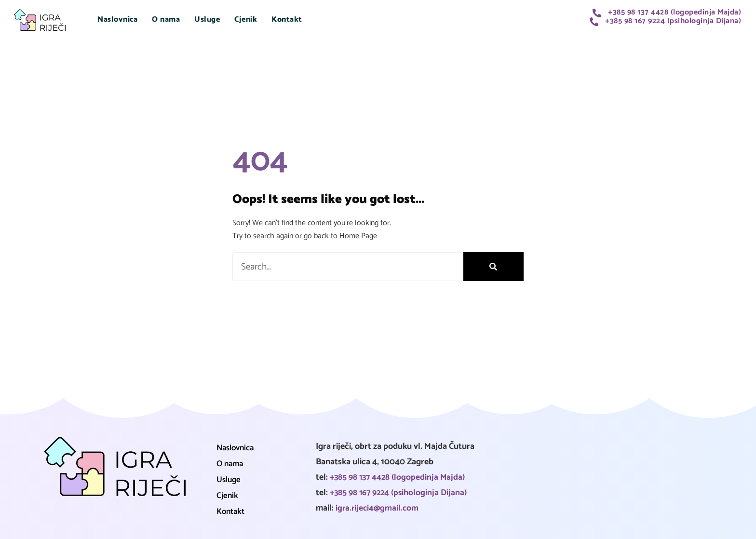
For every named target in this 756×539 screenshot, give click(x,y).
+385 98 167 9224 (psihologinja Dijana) (400, 493)
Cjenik (246, 20)
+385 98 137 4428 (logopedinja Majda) (399, 477)
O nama (166, 20)
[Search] (493, 267)
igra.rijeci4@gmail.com (378, 508)
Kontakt (287, 20)
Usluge (207, 20)
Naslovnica (117, 20)
